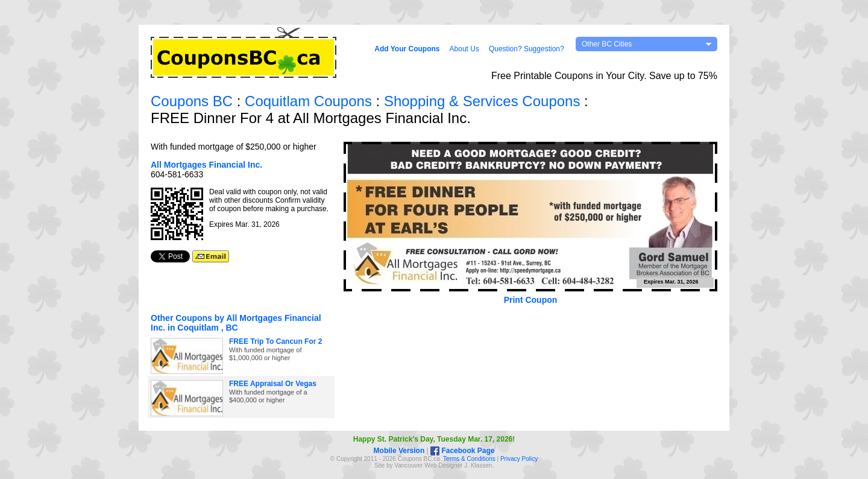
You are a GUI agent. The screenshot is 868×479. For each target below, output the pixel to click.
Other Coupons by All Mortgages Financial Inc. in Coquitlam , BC (236, 323)
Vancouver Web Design (426, 465)
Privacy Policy (519, 459)
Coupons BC (192, 101)
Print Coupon (531, 300)
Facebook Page (462, 451)
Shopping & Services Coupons (482, 101)
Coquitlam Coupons (308, 101)
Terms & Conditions (469, 459)
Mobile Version (399, 451)
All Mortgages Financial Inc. (206, 165)
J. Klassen (478, 465)
